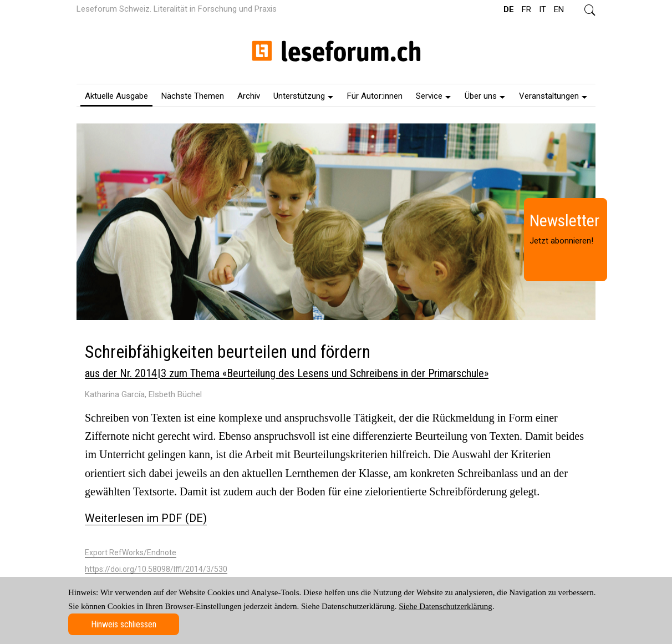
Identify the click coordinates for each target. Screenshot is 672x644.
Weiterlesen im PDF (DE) (146, 518)
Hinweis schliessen (124, 624)
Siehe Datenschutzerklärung (446, 606)
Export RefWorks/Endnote (131, 552)
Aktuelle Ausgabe (116, 96)
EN (559, 9)
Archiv (249, 96)
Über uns (485, 96)
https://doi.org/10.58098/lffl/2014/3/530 (156, 569)
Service (433, 96)
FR (526, 9)
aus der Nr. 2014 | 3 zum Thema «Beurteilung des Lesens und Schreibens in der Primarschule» (287, 373)
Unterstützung (303, 96)
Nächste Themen (193, 96)
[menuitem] (116, 95)
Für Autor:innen (375, 96)
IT (543, 9)
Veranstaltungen (553, 96)
